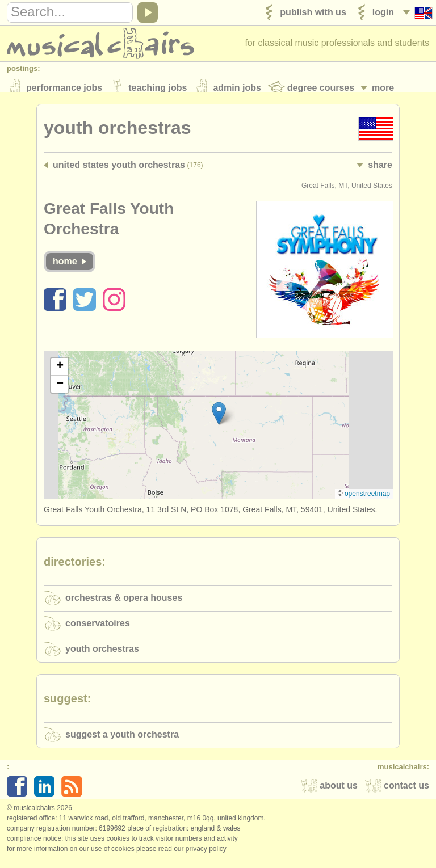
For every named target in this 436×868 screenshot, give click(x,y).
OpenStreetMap (367, 501)
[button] (219, 421)
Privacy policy (206, 856)
